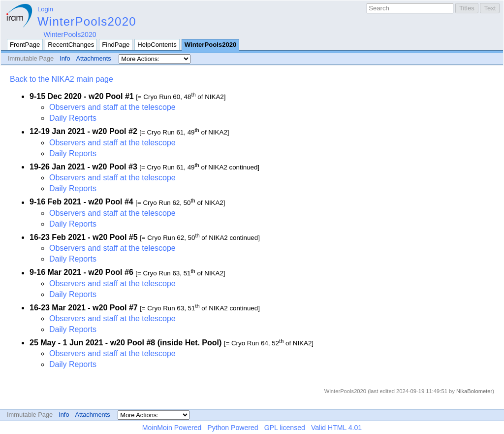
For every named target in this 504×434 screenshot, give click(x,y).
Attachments (94, 58)
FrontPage (25, 45)
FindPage (116, 45)
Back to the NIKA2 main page (62, 79)
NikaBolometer (474, 391)
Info (65, 58)
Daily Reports (73, 118)
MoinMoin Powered (172, 428)
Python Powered (233, 428)
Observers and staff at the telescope (112, 107)
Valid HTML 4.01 (336, 428)
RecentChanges (71, 45)
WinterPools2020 (87, 21)
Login (45, 9)
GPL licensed (285, 428)
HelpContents (157, 45)
